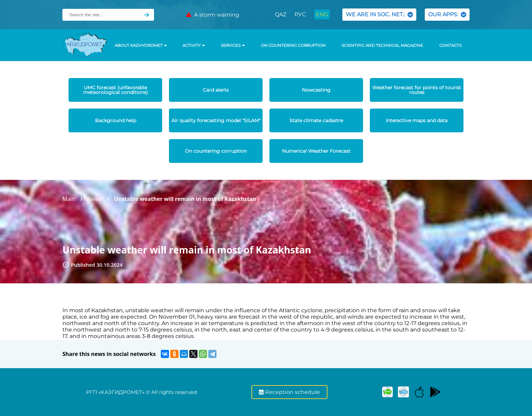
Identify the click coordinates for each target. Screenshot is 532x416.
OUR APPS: (447, 14)
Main (69, 199)
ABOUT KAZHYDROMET (141, 45)
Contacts (450, 45)
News (94, 199)
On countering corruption (293, 45)
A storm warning (213, 15)
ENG (322, 14)
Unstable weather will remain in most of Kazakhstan (185, 199)
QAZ (281, 14)
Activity (194, 45)
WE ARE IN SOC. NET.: (379, 14)
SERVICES (233, 45)
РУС (300, 14)
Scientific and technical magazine (382, 45)
